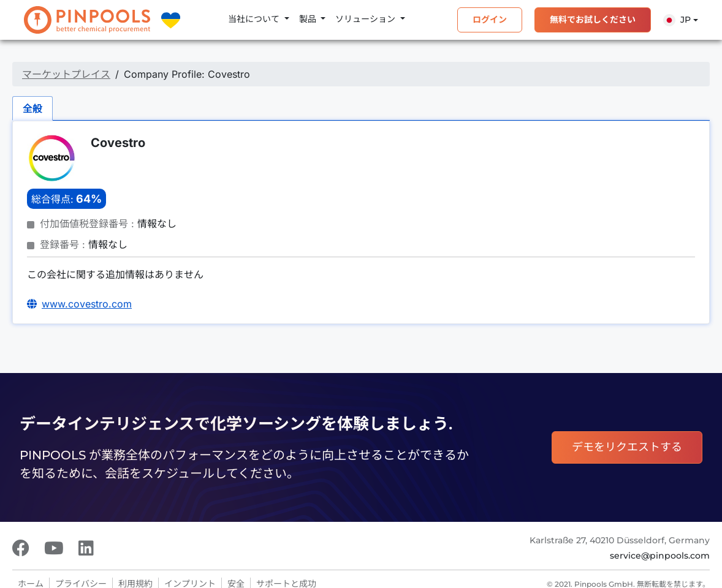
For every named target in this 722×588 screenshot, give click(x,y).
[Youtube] (54, 548)
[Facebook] (21, 548)
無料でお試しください (593, 20)
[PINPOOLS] (87, 20)
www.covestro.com (87, 304)
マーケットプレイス (66, 74)
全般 (32, 108)
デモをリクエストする (627, 447)
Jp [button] (677, 20)
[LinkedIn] (86, 548)
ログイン (490, 20)
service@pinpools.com (660, 556)
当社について (255, 19)
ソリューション (367, 19)
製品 (309, 19)
